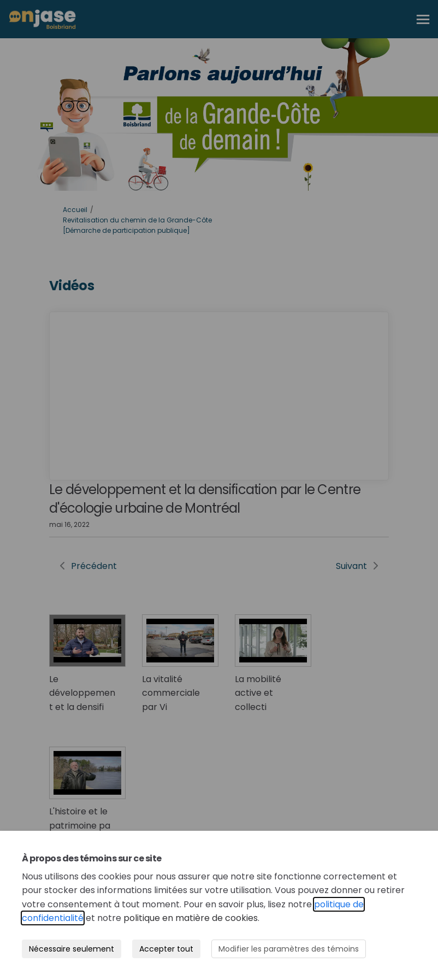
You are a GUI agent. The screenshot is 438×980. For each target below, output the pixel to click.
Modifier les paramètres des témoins (289, 949)
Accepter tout (166, 949)
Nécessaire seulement (72, 949)
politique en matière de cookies (191, 918)
